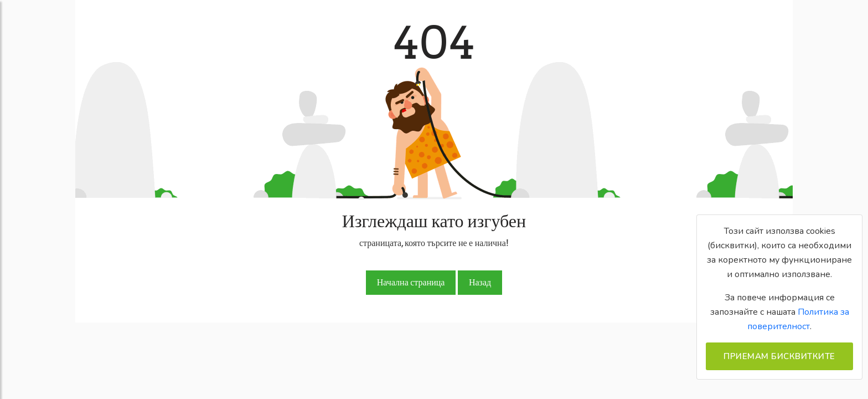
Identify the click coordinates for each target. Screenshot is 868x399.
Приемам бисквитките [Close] (779, 356)
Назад (480, 282)
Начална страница (411, 282)
